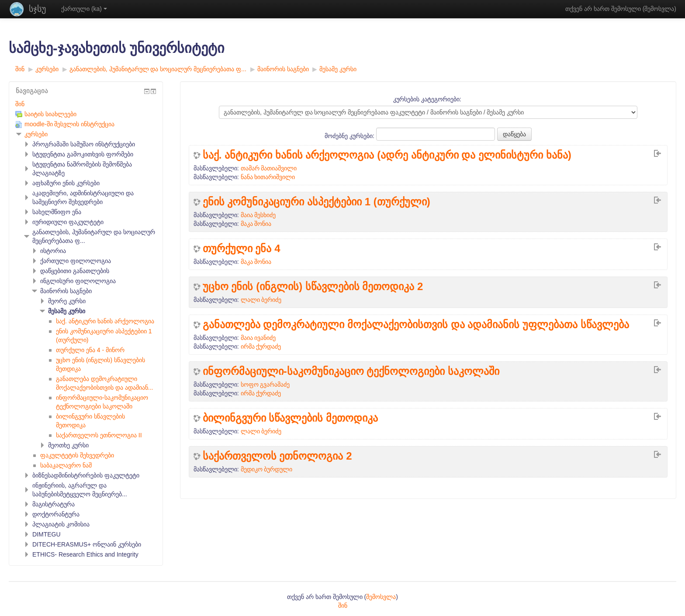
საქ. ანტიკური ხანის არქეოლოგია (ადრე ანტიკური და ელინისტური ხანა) (387, 155)
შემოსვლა (659, 9)
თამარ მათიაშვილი (269, 168)
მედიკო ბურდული (267, 469)
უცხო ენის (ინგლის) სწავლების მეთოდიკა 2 (313, 287)
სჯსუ (37, 9)
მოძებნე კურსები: (350, 136)
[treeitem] (86, 104)
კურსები (36, 134)
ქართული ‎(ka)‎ (84, 9)
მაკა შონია (256, 224)
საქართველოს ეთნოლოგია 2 (277, 456)
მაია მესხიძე (258, 215)
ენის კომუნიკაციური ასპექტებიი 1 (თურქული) (317, 202)
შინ (20, 104)
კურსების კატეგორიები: (427, 99)
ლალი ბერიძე (261, 300)
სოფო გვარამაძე (265, 384)
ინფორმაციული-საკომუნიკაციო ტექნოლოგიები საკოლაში (351, 371)
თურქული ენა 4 (242, 249)
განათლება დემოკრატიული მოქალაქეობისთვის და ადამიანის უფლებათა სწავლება (416, 325)
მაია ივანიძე (258, 338)
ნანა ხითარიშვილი (268, 177)
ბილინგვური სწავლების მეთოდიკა (290, 418)
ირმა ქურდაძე (261, 346)
